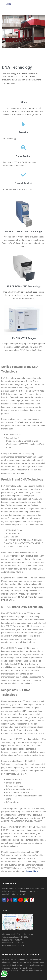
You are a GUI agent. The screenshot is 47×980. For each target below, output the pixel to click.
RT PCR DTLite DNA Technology (23, 287)
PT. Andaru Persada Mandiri (13, 960)
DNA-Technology (30, 862)
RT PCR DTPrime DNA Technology (23, 232)
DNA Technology (17, 67)
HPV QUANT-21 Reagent (23, 338)
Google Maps (32, 871)
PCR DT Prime (27, 597)
